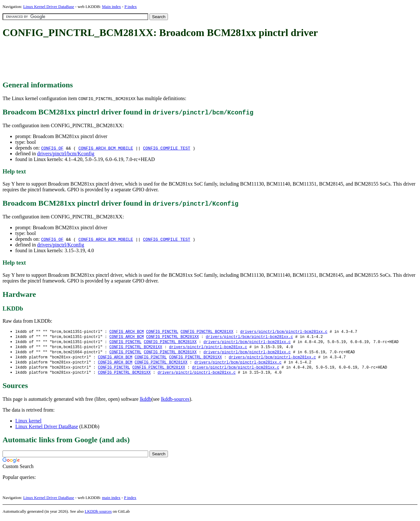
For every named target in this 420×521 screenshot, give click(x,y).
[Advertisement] (119, 60)
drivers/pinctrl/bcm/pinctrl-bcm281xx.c (284, 332)
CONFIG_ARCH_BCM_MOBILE (106, 148)
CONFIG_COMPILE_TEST (167, 148)
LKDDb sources (98, 514)
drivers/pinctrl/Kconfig (61, 245)
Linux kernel (28, 424)
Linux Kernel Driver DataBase (49, 7)
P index (130, 7)
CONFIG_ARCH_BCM (127, 332)
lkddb (146, 402)
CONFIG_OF (52, 148)
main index (111, 500)
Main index (112, 7)
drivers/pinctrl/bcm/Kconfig (66, 154)
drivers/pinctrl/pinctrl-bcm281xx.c (208, 348)
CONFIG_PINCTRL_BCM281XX (207, 332)
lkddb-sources (175, 402)
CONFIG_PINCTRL (162, 332)
